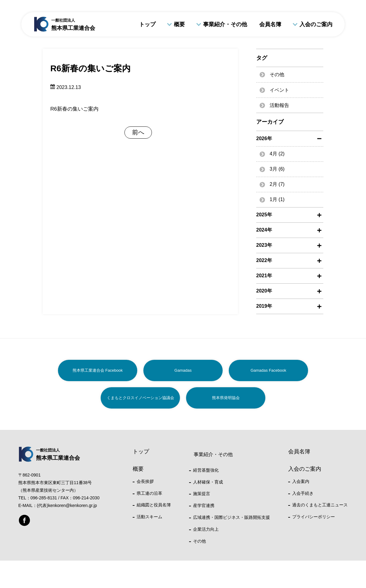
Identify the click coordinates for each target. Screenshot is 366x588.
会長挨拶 (145, 481)
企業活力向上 (206, 529)
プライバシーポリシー (314, 517)
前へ (138, 132)
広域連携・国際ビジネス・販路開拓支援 (231, 517)
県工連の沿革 (149, 493)
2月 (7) (277, 184)
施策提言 (202, 494)
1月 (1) (277, 199)
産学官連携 (204, 505)
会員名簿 (270, 24)
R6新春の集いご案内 (74, 109)
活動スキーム (149, 517)
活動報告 (279, 105)
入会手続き (303, 493)
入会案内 (301, 481)
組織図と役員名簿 (154, 505)
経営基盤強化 (206, 470)
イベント (279, 90)
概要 (179, 24)
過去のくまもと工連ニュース (320, 505)
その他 (277, 74)
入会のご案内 (316, 24)
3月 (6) (277, 169)
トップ (147, 24)
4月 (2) (277, 154)
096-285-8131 (44, 498)
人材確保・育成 (208, 482)
